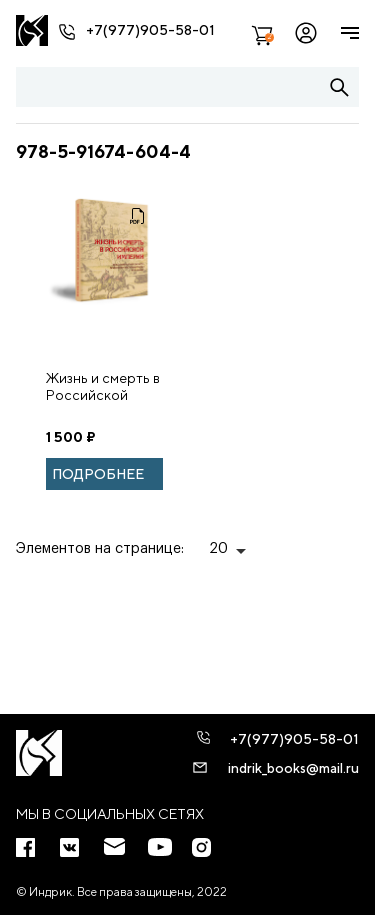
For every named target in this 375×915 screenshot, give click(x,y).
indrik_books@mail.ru (293, 768)
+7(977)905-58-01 (150, 30)
